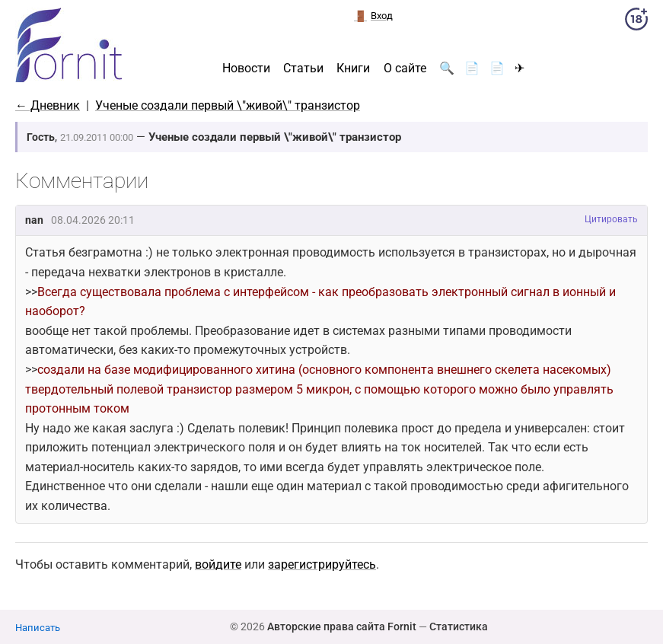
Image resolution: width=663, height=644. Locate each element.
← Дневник (48, 105)
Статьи (303, 69)
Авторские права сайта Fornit (342, 626)
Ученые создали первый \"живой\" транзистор (228, 105)
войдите (218, 564)
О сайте (405, 69)
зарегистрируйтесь (322, 564)
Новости (246, 69)
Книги (353, 69)
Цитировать (611, 219)
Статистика (459, 626)
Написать (38, 628)
